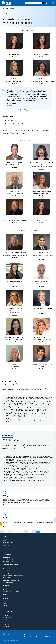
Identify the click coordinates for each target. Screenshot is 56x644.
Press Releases (6, 624)
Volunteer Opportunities (8, 560)
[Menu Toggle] (53, 3)
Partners (5, 600)
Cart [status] (49, 3)
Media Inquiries (6, 621)
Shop (4, 537)
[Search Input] (35, 3)
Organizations (6, 551)
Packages (5, 541)
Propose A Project (7, 570)
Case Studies (6, 616)
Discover (6, 505)
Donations (5, 605)
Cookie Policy (10, 641)
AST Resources (6, 590)
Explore (5, 527)
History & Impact (7, 597)
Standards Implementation (11, 580)
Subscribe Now (6, 626)
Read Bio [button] (14, 57)
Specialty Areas (6, 577)
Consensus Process (7, 567)
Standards (5, 539)
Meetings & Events (7, 623)
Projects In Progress (7, 569)
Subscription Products (8, 542)
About (7, 8)
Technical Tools (6, 588)
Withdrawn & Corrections (8, 572)
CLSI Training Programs (8, 583)
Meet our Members (7, 555)
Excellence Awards (7, 602)
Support (5, 607)
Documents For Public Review (9, 574)
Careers (4, 604)
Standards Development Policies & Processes (13, 576)
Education (5, 544)
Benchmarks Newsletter (8, 614)
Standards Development (11, 565)
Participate (6, 558)
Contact (5, 609)
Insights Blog (6, 619)
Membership (7, 549)
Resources (6, 586)
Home (3, 8)
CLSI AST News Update (8, 618)
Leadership (5, 598)
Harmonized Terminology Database (11, 591)
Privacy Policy (5, 641)
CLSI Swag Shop (6, 546)
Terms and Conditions (16, 641)
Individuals (5, 553)
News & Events (8, 612)
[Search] (43, 3)
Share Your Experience (8, 562)
